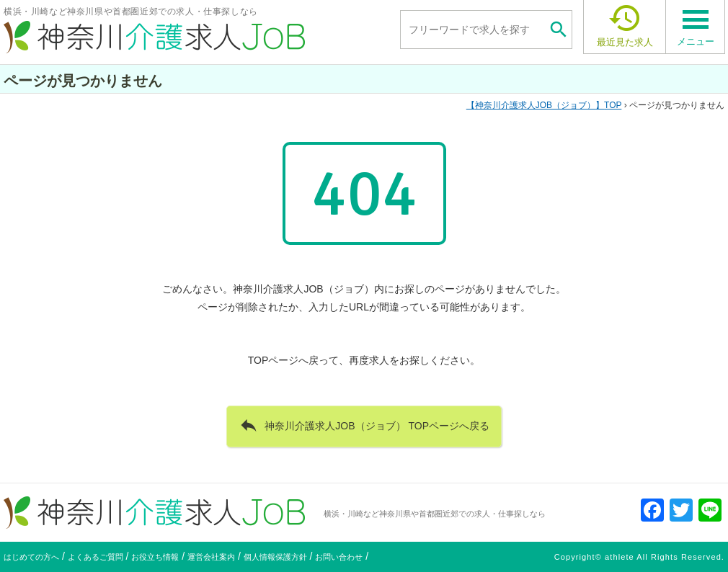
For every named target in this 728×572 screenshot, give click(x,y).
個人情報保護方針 (275, 557)
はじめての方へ (31, 557)
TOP (544, 105)
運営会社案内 (211, 557)
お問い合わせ (339, 557)
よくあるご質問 (96, 557)
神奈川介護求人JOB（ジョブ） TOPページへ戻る (364, 425)
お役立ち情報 (155, 557)
